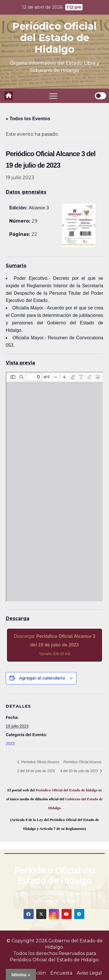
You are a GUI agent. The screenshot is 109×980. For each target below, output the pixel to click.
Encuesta (61, 973)
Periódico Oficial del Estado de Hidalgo (54, 38)
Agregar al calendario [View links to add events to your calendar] (42, 678)
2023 (10, 744)
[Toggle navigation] (53, 96)
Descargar (54, 645)
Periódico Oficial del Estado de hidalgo (67, 790)
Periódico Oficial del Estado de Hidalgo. (55, 960)
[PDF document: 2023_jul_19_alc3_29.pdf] (54, 487)
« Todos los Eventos (28, 119)
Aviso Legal (89, 973)
